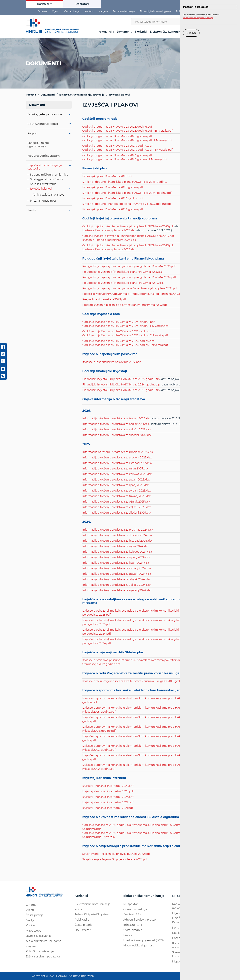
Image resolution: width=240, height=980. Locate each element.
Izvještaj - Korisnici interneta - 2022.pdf (108, 802)
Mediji (30, 920)
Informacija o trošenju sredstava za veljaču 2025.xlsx (117, 507)
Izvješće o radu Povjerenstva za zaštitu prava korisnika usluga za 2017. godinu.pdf (136, 681)
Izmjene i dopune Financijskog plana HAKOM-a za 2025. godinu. (125, 182)
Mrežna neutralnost (43, 201)
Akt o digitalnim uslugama (155, 11)
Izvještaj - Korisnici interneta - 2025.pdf (108, 786)
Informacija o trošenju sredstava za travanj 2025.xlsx (116, 496)
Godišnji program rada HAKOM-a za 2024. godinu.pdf (117, 146)
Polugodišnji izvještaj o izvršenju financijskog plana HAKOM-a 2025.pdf (129, 266)
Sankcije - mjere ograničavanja (38, 145)
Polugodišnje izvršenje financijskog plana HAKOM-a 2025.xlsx (123, 272)
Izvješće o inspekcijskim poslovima (110, 354)
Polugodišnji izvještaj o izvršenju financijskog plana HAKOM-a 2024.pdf (129, 277)
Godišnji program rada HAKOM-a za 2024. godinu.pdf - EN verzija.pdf (127, 150)
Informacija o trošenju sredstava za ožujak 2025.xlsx (116, 502)
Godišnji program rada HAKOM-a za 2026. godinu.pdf (117, 127)
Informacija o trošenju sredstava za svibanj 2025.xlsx (117, 491)
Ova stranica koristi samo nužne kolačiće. (201, 16)
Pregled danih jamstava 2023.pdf (104, 299)
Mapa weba (33, 931)
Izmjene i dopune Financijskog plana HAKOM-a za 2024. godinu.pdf (127, 193)
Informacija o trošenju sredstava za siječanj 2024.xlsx (117, 590)
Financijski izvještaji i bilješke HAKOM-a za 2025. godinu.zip (121, 379)
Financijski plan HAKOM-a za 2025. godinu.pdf (113, 187)
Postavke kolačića (196, 7)
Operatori (82, 4)
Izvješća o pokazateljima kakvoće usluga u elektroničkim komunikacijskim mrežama (141, 601)
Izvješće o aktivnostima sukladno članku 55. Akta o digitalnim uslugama (139, 817)
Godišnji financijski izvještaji (105, 371)
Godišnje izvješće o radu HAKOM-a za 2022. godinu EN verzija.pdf (125, 345)
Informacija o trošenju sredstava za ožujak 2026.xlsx (116, 424)
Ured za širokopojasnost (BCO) (143, 940)
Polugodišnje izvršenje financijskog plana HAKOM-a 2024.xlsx (123, 283)
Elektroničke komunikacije (168, 32)
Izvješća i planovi (41, 189)
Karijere (103, 11)
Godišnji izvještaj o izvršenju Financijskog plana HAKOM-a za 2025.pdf (128, 226)
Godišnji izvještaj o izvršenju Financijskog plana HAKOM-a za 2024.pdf (128, 236)
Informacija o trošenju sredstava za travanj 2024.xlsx (117, 574)
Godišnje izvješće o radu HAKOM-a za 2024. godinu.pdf (118, 322)
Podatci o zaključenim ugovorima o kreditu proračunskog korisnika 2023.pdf (133, 294)
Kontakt (89, 11)
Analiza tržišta (132, 914)
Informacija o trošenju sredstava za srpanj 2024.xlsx (116, 557)
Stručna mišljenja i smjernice (49, 175)
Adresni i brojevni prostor (140, 920)
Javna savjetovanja (124, 11)
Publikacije (82, 920)
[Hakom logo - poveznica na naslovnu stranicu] (53, 25)
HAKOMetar (83, 930)
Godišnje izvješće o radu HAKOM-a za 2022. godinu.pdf (118, 341)
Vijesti (56, 11)
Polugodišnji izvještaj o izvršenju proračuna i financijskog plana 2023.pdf (130, 288)
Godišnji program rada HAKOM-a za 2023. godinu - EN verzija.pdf (125, 159)
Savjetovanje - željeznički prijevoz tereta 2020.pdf (115, 859)
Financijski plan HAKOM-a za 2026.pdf (107, 176)
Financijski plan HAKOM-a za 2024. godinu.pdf (113, 198)
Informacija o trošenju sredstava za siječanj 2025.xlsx (117, 513)
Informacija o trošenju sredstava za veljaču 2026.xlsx (117, 429)
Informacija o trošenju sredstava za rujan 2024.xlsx (115, 546)
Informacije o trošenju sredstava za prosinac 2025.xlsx (118, 452)
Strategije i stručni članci (46, 179)
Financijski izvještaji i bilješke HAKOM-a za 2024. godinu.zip (121, 385)
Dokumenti (125, 32)
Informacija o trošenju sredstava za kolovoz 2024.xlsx (117, 552)
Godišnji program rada (100, 119)
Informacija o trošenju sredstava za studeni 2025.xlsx (117, 458)
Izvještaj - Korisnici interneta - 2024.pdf (108, 791)
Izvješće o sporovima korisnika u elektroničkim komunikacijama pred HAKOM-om (147, 690)
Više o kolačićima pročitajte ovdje (198, 18)
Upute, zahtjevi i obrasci (43, 124)
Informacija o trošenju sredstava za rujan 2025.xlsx (115, 469)
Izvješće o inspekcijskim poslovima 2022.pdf (111, 362)
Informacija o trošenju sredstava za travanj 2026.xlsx (117, 418)
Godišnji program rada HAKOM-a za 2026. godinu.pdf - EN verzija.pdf (127, 131)
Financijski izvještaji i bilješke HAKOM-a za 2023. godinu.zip (121, 390)
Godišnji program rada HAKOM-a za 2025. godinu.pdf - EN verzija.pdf (127, 140)
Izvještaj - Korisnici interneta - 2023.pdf (108, 797)
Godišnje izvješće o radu (101, 314)
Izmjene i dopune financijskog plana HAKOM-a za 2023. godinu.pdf (127, 204)
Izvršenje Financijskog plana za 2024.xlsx (109, 240)
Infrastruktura (133, 925)
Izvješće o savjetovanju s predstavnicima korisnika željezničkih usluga (137, 846)
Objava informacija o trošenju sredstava (114, 399)
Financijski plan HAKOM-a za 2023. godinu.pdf (113, 209)
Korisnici (45, 4)
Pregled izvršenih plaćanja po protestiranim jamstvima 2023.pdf (125, 305)
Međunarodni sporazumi (44, 156)
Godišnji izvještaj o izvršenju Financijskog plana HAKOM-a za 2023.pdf (128, 245)
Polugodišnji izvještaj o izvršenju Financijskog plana (123, 259)
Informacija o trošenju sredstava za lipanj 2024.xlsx (116, 563)
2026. (86, 411)
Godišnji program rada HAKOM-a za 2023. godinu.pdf (117, 155)
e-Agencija (107, 32)
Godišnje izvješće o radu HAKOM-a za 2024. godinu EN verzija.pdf (125, 326)
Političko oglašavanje (40, 951)
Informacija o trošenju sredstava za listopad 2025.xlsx (117, 463)
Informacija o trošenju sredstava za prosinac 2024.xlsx (118, 530)
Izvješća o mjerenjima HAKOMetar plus (113, 652)
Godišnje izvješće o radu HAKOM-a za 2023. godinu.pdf (118, 331)
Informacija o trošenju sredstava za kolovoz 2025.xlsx (117, 474)
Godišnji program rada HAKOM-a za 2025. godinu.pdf (117, 136)
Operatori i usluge (135, 909)
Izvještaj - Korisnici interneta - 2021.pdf (108, 808)
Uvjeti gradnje (133, 930)
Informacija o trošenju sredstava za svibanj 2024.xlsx (117, 568)
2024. (87, 522)
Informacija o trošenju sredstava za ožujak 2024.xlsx (116, 579)
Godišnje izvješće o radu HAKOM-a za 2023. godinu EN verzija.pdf (125, 335)
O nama (42, 11)
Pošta (78, 909)
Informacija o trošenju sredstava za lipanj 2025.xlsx (115, 485)
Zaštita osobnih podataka (43, 957)
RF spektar (131, 904)
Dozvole (177, 922)
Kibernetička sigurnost (138, 946)
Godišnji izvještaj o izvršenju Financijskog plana (120, 219)
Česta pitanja (72, 11)
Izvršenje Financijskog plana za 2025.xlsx (109, 230)
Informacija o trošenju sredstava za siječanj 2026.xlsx (117, 435)
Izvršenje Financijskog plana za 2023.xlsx (109, 249)
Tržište (32, 210)
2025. (86, 444)
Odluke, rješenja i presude (45, 114)
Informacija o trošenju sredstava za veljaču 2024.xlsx (117, 585)
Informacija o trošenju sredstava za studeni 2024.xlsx (117, 535)
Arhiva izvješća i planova (48, 195)
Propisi (32, 133)
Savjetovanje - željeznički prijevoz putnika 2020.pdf (116, 854)
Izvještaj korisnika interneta (104, 778)
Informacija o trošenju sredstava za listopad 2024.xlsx (117, 541)
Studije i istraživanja (43, 184)
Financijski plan (94, 169)
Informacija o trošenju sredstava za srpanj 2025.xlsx (116, 480)
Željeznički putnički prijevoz (93, 914)
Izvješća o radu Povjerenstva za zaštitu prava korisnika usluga (131, 673)
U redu (191, 33)
